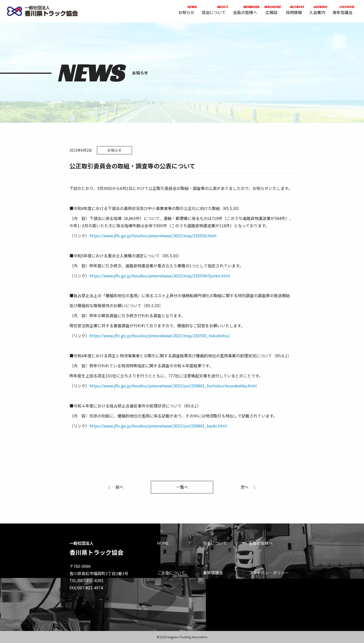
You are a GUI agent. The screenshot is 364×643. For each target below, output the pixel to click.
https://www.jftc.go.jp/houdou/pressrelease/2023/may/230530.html (153, 236)
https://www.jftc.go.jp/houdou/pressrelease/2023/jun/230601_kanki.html (158, 426)
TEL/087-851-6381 (87, 580)
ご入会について (171, 573)
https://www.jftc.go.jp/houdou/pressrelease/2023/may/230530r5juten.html (160, 276)
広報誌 (271, 11)
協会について (213, 11)
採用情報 (293, 11)
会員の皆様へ (245, 11)
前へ (115, 487)
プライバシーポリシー (269, 573)
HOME (163, 543)
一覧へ (182, 487)
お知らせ (186, 11)
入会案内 (316, 11)
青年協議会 (342, 11)
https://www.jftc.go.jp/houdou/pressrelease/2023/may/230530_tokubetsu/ (160, 336)
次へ (249, 487)
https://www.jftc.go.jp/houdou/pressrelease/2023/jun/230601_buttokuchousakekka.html (173, 386)
